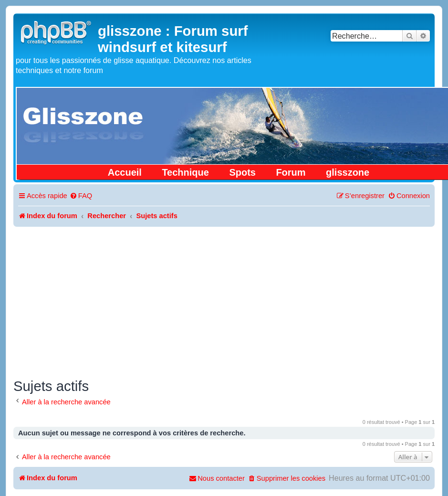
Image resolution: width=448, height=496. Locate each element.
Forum (291, 172)
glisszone (348, 172)
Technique (185, 172)
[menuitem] (81, 196)
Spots (242, 172)
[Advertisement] (224, 298)
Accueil (125, 172)
